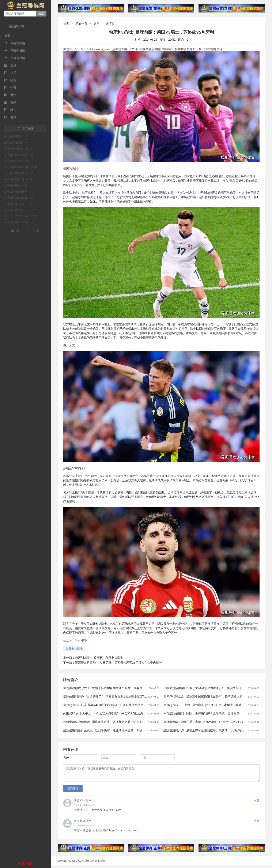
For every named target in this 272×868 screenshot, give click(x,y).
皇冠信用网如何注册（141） (20, 198)
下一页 (35, 230)
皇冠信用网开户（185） (18, 136)
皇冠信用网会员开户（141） (20, 192)
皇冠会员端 (15, 51)
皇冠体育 (81, 24)
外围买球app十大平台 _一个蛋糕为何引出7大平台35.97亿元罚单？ (106, 713)
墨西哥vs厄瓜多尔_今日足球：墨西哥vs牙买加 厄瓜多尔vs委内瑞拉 (118, 663)
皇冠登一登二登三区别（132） (21, 216)
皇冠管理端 (15, 43)
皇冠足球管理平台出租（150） (21, 167)
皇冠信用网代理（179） (18, 143)
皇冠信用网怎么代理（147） (20, 173)
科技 (10, 110)
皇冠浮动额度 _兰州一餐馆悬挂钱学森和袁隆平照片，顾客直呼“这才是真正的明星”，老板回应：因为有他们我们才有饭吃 (142, 688)
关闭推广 (27, 864)
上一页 (15, 230)
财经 (10, 95)
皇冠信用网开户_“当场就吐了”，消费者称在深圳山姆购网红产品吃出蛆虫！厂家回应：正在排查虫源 (129, 697)
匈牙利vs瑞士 (74, 649)
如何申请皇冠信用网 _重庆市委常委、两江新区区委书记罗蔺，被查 (107, 722)
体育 (10, 88)
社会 (10, 80)
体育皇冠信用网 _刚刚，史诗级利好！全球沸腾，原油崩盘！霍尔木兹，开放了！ (216, 713)
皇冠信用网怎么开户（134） (20, 204)
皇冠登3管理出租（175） (18, 149)
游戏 (10, 117)
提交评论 (73, 791)
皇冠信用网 (15, 58)
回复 (257, 803)
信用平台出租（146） (16, 185)
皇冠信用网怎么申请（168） (20, 155)
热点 (10, 65)
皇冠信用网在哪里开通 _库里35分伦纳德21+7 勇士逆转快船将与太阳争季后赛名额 (217, 722)
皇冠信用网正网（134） (18, 210)
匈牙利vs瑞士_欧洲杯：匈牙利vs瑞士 (99, 658)
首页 (7, 36)
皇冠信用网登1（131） (17, 222)
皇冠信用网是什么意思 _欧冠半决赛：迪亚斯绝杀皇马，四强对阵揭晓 (109, 730)
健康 (10, 102)
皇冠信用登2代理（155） (18, 161)
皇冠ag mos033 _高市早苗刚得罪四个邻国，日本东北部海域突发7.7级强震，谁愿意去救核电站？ (126, 705)
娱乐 (10, 73)
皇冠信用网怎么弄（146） (19, 179)
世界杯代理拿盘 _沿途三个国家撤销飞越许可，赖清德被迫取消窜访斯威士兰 (213, 697)
